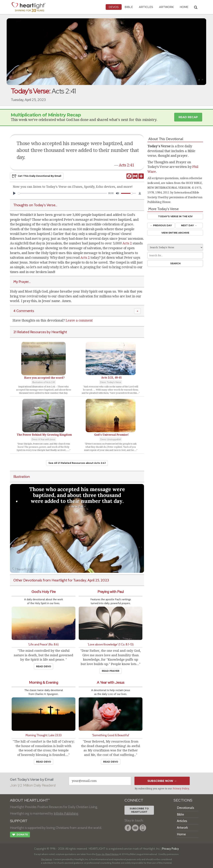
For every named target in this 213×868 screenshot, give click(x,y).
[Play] (14, 193)
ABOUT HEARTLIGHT (30, 800)
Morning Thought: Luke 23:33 (44, 735)
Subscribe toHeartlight (139, 810)
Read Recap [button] (188, 117)
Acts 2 (127, 243)
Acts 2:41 (126, 165)
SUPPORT (19, 821)
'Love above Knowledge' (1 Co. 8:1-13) (111, 644)
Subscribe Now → (162, 781)
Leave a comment (79, 320)
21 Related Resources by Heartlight (40, 332)
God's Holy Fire (44, 592)
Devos (114, 7)
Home (181, 834)
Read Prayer (111, 671)
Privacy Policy (181, 789)
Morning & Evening (44, 682)
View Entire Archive (175, 233)
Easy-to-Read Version (107, 854)
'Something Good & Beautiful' (111, 735)
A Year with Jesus (111, 682)
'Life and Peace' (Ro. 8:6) (44, 644)
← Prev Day (161, 225)
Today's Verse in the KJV (175, 216)
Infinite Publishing (66, 813)
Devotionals (185, 808)
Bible (129, 7)
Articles (146, 7)
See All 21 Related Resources (77, 463)
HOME (184, 7)
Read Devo (44, 666)
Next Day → (189, 225)
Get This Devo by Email (37, 176)
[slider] (62, 193)
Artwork (166, 7)
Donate (20, 835)
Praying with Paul (111, 592)
